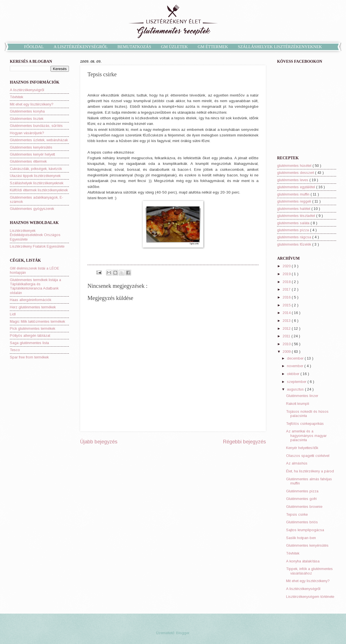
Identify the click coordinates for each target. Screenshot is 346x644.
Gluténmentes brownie (304, 507)
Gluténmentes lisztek (27, 119)
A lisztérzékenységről (27, 90)
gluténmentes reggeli (295, 201)
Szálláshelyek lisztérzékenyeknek (37, 183)
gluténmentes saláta (294, 223)
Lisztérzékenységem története (310, 597)
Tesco (15, 350)
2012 (287, 328)
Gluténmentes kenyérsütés (31, 147)
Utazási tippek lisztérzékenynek (35, 176)
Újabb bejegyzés (99, 442)
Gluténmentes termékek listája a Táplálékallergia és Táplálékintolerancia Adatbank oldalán (35, 286)
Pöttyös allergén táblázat (30, 336)
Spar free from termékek (29, 357)
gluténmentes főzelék (295, 244)
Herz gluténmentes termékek (33, 307)
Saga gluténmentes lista (29, 343)
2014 (287, 313)
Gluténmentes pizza (302, 491)
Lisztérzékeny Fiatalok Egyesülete (37, 246)
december (296, 358)
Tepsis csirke (297, 514)
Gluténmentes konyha (27, 111)
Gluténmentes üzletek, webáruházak (39, 140)
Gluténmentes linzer (302, 396)
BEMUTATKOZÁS (134, 47)
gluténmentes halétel (294, 209)
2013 (287, 321)
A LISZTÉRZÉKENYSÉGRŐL (81, 47)
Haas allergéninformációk (31, 300)
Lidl (13, 314)
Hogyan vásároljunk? (27, 133)
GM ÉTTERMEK (213, 47)
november (296, 366)
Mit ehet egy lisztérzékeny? (32, 104)
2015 (287, 305)
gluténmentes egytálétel (297, 187)
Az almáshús (297, 463)
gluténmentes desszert (296, 173)
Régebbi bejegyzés (244, 442)
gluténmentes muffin (294, 194)
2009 (287, 352)
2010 (287, 344)
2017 (287, 289)
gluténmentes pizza (294, 230)
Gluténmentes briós (302, 522)
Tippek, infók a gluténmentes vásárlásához (309, 571)
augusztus (296, 389)
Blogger (183, 633)
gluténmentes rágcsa (295, 237)
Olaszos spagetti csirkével (308, 456)
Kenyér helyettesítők (302, 448)
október (294, 374)
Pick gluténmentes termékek (32, 328)
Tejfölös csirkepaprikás (305, 424)
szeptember (297, 382)
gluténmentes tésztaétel (297, 216)
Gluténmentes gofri (301, 499)
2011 (287, 336)
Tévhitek (16, 97)
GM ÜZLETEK (174, 47)
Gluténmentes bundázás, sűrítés (36, 126)
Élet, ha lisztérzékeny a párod (310, 471)
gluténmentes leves (293, 180)
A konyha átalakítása (303, 561)
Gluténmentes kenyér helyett (32, 154)
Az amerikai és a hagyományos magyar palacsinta (306, 436)
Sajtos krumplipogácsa (305, 530)
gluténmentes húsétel (295, 166)
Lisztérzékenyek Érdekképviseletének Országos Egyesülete (35, 235)
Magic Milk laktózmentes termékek (37, 321)
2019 (287, 274)
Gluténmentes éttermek (28, 161)
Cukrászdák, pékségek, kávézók (36, 169)
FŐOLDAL (34, 47)
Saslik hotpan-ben (301, 538)
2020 (287, 266)
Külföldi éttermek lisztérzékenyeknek (39, 190)
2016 (287, 297)
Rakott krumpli (298, 404)
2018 (287, 282)
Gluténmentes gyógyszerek (32, 209)
